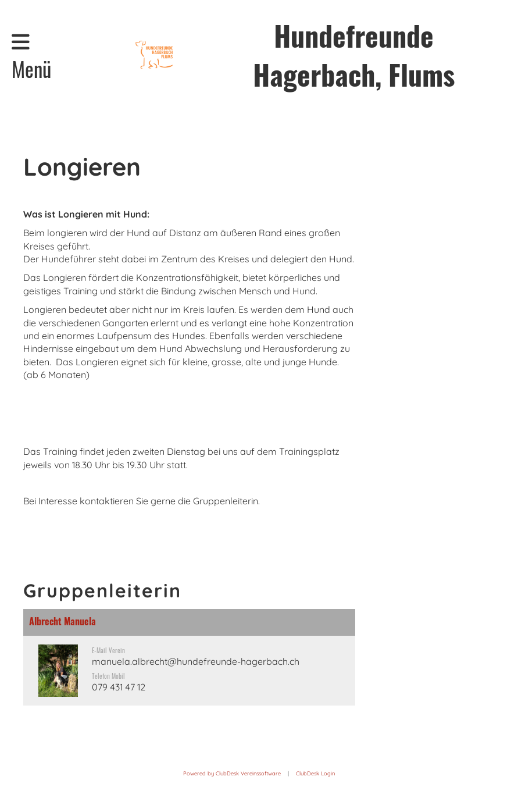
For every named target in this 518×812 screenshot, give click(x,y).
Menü (31, 57)
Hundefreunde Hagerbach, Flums (354, 55)
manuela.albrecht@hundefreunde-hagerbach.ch (196, 661)
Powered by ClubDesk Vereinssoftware (232, 773)
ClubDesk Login (315, 773)
